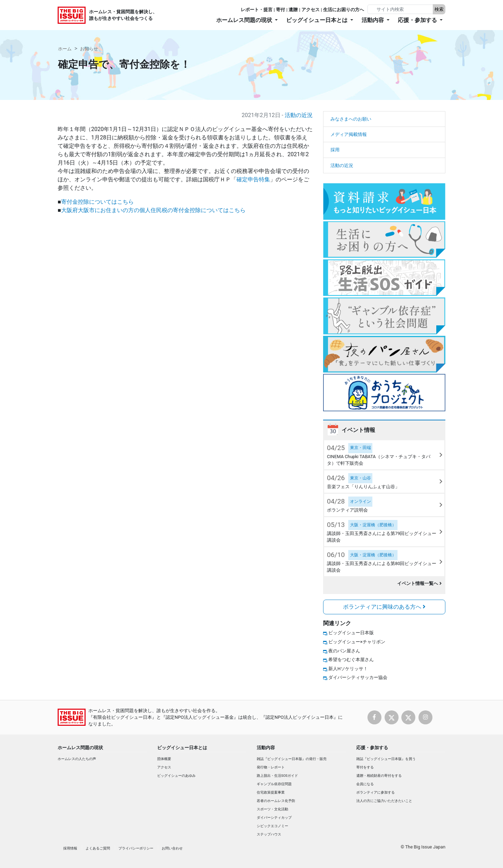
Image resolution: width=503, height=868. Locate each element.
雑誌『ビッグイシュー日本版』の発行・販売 (292, 759)
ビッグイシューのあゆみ (176, 776)
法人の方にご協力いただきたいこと (384, 801)
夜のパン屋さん (344, 651)
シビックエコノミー (272, 826)
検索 (439, 9)
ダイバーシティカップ (274, 818)
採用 (335, 150)
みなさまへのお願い (351, 119)
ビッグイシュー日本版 (351, 633)
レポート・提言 (257, 10)
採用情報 (70, 848)
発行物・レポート (271, 767)
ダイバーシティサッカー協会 (358, 677)
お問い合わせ (172, 848)
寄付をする (365, 767)
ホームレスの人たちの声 (77, 759)
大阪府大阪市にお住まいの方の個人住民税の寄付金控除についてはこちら (153, 210)
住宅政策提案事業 (271, 792)
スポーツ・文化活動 (272, 809)
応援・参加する (372, 748)
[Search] (401, 9)
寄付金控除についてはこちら (97, 202)
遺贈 (293, 10)
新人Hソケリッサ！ (348, 669)
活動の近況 (299, 115)
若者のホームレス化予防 (276, 801)
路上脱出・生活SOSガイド (277, 776)
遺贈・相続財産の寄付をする (379, 776)
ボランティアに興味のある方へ (384, 607)
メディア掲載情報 (349, 134)
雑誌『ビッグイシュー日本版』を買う (386, 759)
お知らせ (89, 49)
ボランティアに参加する (376, 792)
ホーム (65, 49)
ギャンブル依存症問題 (274, 784)
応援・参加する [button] (418, 20)
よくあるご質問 (98, 848)
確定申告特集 (253, 179)
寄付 (280, 10)
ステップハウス (269, 834)
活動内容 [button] (373, 20)
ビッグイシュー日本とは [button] (318, 20)
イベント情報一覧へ (419, 583)
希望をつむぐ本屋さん (351, 660)
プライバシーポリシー (136, 848)
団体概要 (164, 759)
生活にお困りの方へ (344, 10)
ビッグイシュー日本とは (182, 748)
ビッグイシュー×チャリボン (357, 642)
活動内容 (266, 748)
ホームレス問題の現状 (80, 748)
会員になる (365, 784)
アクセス (311, 10)
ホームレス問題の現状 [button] (245, 20)
